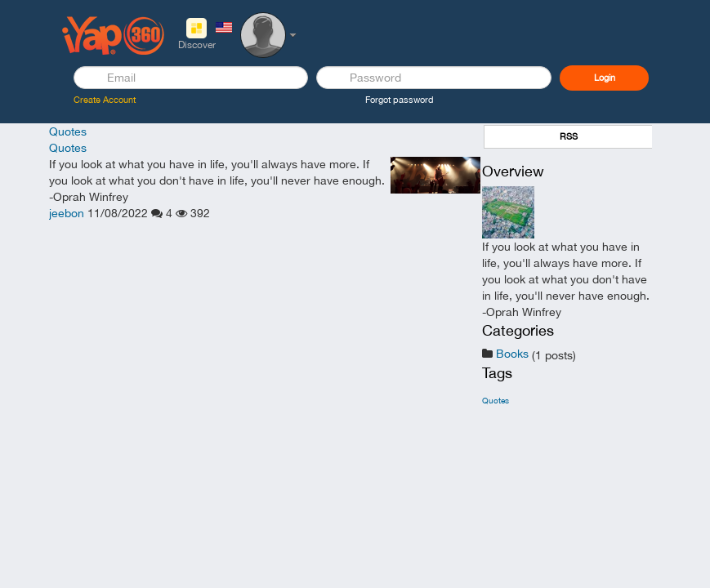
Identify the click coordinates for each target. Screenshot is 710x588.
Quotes (68, 131)
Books (512, 354)
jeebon (67, 213)
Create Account (105, 100)
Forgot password (400, 100)
